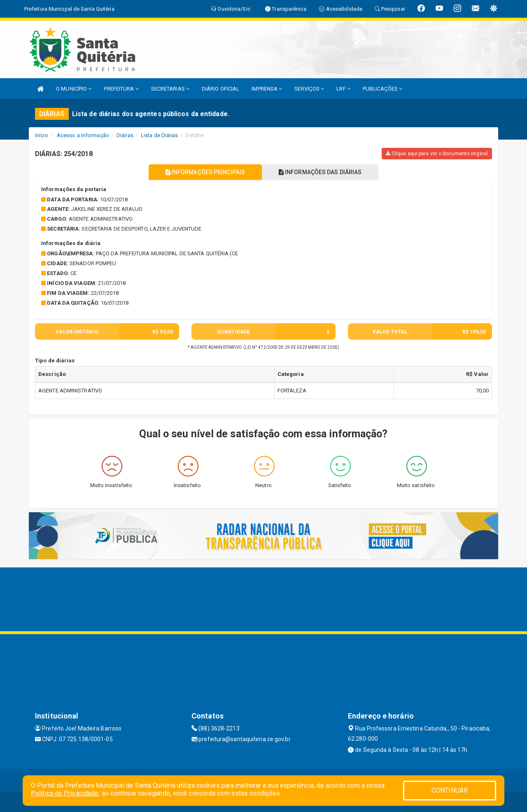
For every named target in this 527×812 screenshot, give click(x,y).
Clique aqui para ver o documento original (437, 154)
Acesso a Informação (83, 135)
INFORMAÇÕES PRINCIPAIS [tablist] (205, 172)
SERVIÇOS (309, 89)
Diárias (125, 135)
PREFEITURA (121, 89)
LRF (343, 89)
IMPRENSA (267, 89)
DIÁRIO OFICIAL (220, 89)
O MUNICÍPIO (74, 89)
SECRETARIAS (170, 89)
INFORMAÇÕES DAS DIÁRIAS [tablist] (321, 172)
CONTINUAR (450, 790)
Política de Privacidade (65, 793)
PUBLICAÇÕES (382, 89)
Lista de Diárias (160, 135)
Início (42, 135)
